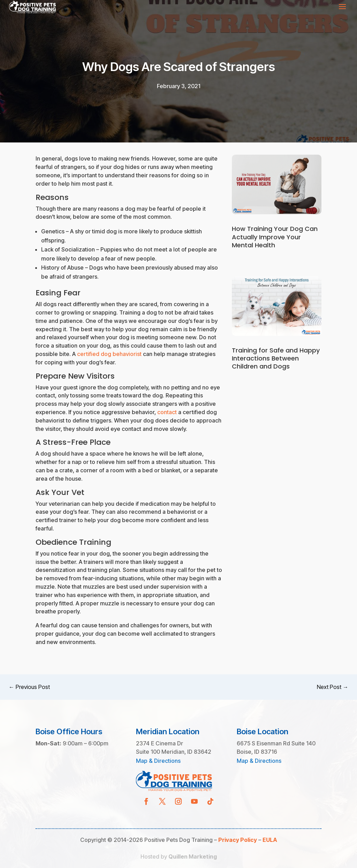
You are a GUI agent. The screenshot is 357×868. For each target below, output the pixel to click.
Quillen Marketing (193, 857)
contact (167, 412)
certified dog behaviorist (109, 354)
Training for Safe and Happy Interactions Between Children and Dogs (276, 358)
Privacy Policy (238, 840)
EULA (270, 840)
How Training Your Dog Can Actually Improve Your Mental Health (275, 237)
